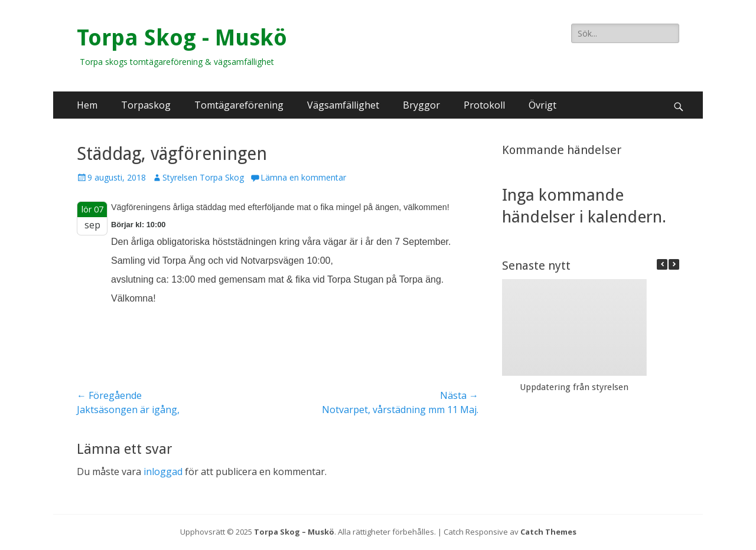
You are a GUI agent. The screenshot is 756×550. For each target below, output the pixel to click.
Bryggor (421, 105)
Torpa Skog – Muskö (294, 532)
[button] (674, 264)
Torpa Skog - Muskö (182, 38)
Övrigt (542, 105)
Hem (87, 105)
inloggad (163, 472)
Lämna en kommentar (303, 177)
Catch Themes (548, 532)
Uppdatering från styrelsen (574, 387)
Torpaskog (146, 105)
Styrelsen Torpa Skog (203, 177)
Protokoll (484, 105)
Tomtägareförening (239, 105)
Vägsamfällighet (343, 105)
